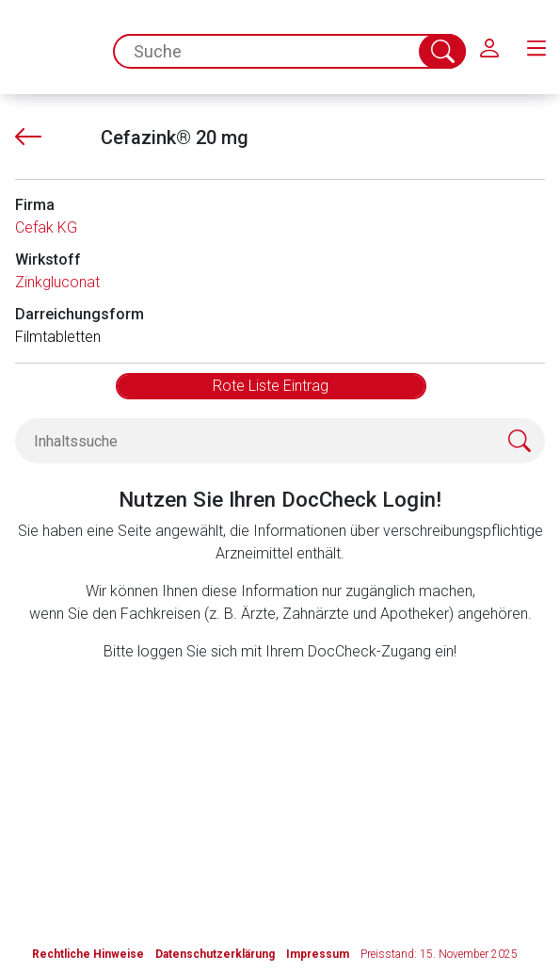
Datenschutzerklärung (215, 954)
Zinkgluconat (57, 282)
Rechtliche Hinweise (88, 954)
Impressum (318, 954)
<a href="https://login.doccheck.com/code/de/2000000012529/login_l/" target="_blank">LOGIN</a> (280, 779)
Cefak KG (46, 227)
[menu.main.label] (536, 47)
